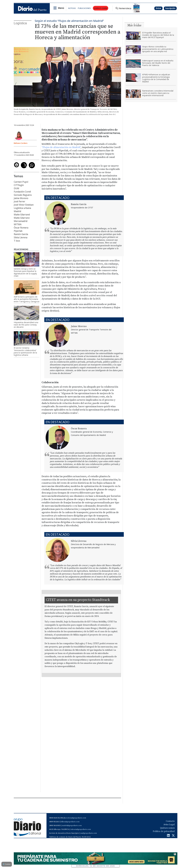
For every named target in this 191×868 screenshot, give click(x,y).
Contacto (170, 821)
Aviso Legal (169, 825)
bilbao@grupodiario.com (70, 822)
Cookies (7, 864)
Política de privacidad (164, 831)
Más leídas (134, 25)
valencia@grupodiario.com (81, 829)
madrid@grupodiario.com (72, 826)
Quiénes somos (167, 828)
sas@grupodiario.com (89, 833)
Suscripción (170, 8)
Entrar (158, 8)
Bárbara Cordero (21, 143)
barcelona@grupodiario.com (75, 818)
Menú (61, 8)
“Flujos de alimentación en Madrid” (61, 147)
